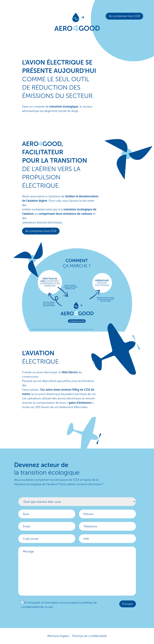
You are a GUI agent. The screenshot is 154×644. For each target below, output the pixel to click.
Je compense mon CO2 (124, 16)
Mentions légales (58, 636)
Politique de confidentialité (89, 636)
